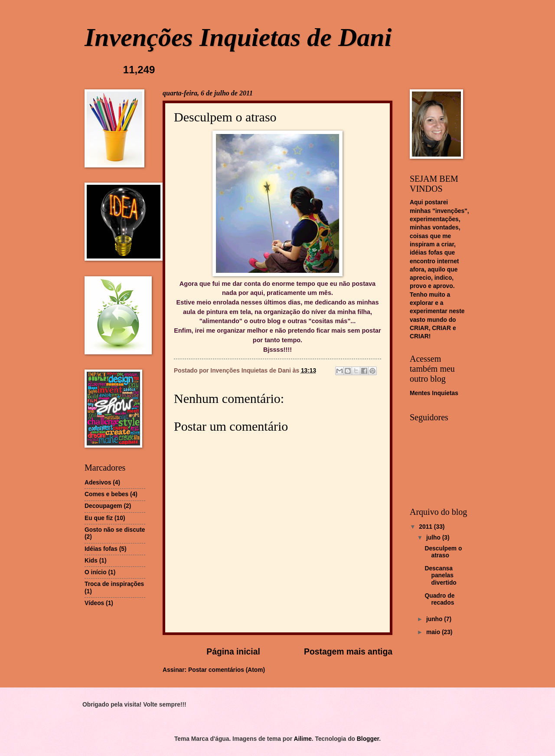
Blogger (368, 739)
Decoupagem (103, 506)
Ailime (302, 739)
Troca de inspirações (114, 584)
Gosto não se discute (115, 530)
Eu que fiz (99, 518)
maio (434, 632)
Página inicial (233, 652)
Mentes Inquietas (434, 393)
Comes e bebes (106, 494)
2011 (426, 527)
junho (435, 619)
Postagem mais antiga (348, 652)
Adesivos (98, 483)
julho (434, 538)
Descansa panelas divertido (440, 576)
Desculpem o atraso (443, 552)
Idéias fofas (101, 549)
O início (96, 572)
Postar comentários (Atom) (227, 670)
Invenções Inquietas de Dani (238, 37)
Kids (91, 561)
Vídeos (94, 603)
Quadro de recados (439, 599)
